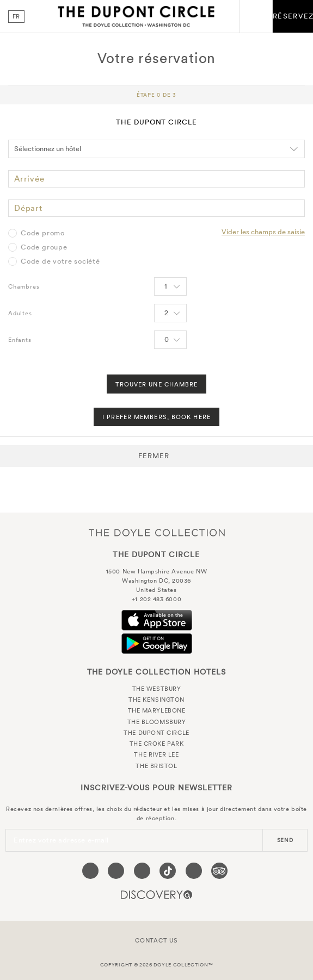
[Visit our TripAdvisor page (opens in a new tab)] (219, 871)
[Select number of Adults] (170, 313)
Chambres (24, 286)
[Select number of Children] (170, 340)
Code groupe (44, 247)
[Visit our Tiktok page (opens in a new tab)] (168, 871)
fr (17, 16)
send (285, 840)
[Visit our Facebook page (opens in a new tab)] (90, 871)
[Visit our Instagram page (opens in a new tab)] (142, 871)
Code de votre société (60, 261)
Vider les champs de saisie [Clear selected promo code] (263, 232)
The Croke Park (157, 744)
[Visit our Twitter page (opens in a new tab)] (116, 871)
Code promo (43, 233)
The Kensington (156, 700)
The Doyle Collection (157, 532)
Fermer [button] (154, 456)
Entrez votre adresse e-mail (61, 840)
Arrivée (29, 179)
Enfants (20, 340)
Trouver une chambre (157, 384)
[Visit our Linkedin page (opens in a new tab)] (194, 871)
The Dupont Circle (136, 16)
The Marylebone (157, 710)
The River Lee (156, 754)
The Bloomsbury (157, 722)
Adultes (20, 313)
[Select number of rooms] (170, 286)
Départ (28, 208)
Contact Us (156, 940)
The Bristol (156, 766)
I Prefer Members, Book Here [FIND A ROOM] (156, 417)
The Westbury (157, 689)
